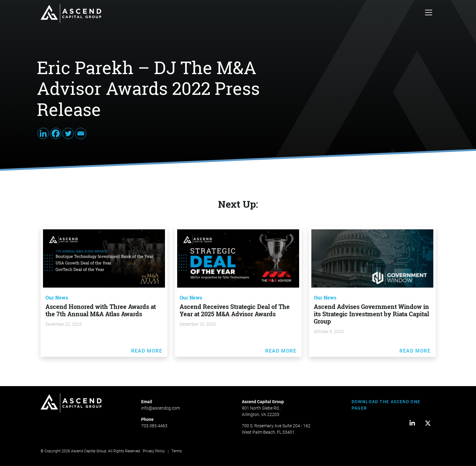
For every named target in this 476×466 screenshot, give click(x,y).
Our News (57, 298)
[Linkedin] (43, 133)
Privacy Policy (154, 451)
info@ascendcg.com (161, 408)
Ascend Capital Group (89, 451)
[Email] (81, 133)
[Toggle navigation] (429, 13)
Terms (177, 451)
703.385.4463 (154, 426)
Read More (147, 351)
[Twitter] (68, 133)
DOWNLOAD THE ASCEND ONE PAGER (386, 405)
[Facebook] (56, 133)
